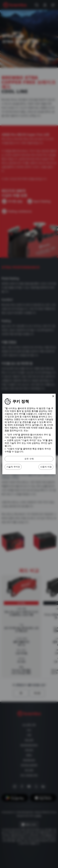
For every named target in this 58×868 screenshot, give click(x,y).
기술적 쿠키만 (13, 467)
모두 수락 (29, 459)
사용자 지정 (46, 467)
